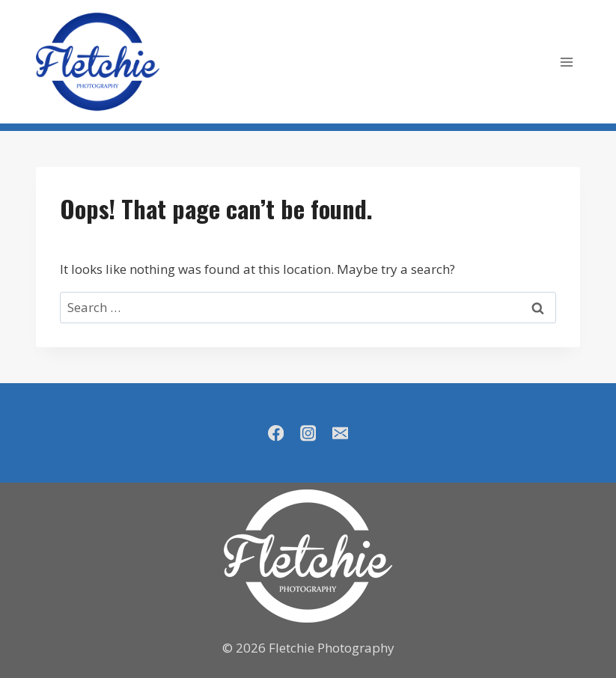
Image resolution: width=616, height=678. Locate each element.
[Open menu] (566, 62)
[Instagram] (308, 433)
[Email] (340, 433)
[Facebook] (276, 433)
